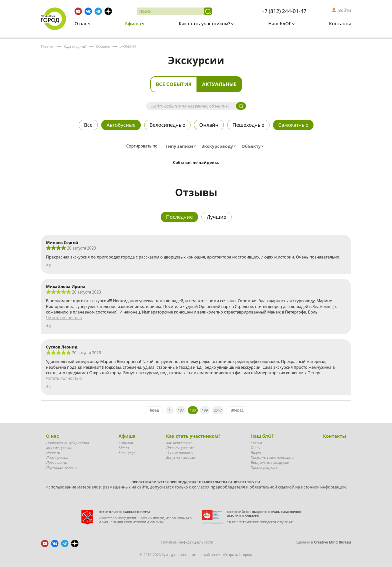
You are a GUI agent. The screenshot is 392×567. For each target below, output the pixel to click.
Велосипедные (167, 125)
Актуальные (219, 84)
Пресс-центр (56, 462)
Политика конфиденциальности (187, 542)
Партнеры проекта (61, 467)
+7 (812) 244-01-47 (284, 11)
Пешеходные (248, 125)
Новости (53, 453)
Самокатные (293, 125)
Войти (345, 10)
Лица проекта (57, 457)
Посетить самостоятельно (272, 457)
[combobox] (182, 146)
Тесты (255, 448)
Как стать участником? (205, 23)
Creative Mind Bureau (332, 542)
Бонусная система (181, 457)
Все (88, 125)
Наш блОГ (280, 23)
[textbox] (182, 146)
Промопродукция (264, 467)
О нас (81, 23)
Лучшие (216, 217)
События (125, 443)
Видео (256, 453)
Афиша (133, 23)
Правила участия (180, 448)
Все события (174, 84)
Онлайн (209, 125)
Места (123, 448)
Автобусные (121, 125)
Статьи (256, 443)
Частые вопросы (179, 453)
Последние (179, 217)
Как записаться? (179, 443)
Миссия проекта (59, 448)
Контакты (340, 23)
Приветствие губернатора (67, 443)
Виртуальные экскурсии (270, 462)
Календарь (127, 453)
